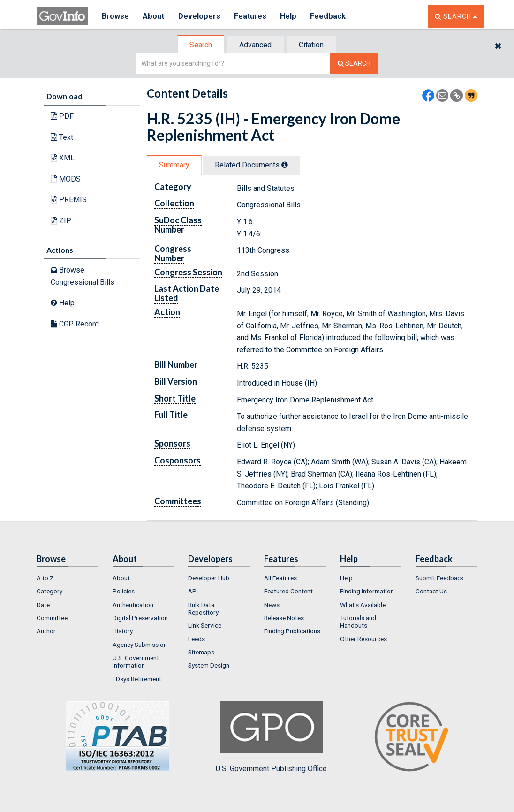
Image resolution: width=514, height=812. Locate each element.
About (154, 16)
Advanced (255, 45)
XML (63, 158)
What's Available (363, 605)
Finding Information (367, 591)
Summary (174, 165)
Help (288, 16)
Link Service (205, 625)
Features (250, 16)
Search (201, 45)
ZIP (61, 221)
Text (62, 137)
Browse (115, 16)
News (272, 605)
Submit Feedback (440, 578)
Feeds (197, 639)
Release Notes (284, 618)
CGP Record (75, 324)
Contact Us (431, 591)
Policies (124, 591)
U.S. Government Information (136, 661)
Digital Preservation (140, 618)
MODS (66, 179)
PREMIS (69, 200)
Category (49, 591)
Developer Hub (209, 578)
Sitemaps (201, 652)
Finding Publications (292, 631)
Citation (311, 45)
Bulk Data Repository (203, 608)
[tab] (201, 45)
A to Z (45, 578)
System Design (209, 665)
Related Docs (251, 165)
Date (43, 605)
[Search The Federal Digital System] (354, 64)
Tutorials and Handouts (358, 622)
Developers (199, 16)
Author (46, 631)
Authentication (133, 605)
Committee (52, 618)
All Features (280, 578)
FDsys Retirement (137, 679)
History (123, 631)
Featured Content (288, 591)
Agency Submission (140, 645)
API (193, 591)
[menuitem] (68, 578)
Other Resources (363, 639)
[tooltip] (285, 165)
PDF (62, 116)
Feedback (328, 16)
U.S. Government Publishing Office (271, 737)
